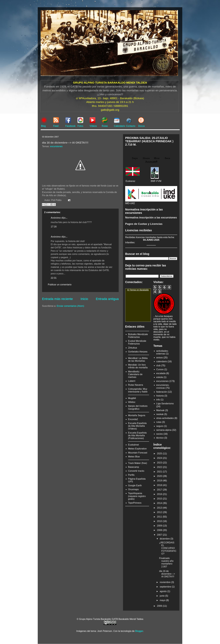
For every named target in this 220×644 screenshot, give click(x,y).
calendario (162, 361)
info (158, 400)
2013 (160, 508)
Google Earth (135, 485)
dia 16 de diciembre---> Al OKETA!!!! (167, 574)
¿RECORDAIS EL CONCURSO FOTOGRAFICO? (168, 548)
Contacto (131, 126)
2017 (160, 490)
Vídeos (93, 126)
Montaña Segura (137, 415)
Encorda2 (133, 419)
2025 (160, 454)
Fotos (80, 126)
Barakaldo (144, 290)
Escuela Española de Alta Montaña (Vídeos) (137, 426)
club (158, 366)
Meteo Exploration (137, 449)
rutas (159, 422)
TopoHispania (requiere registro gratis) (137, 496)
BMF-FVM (156, 181)
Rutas (105, 126)
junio (162, 596)
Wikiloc (132, 402)
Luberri (132, 381)
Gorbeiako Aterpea (138, 352)
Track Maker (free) (138, 463)
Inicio (84, 299)
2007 (160, 535)
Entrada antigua (107, 299)
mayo (163, 600)
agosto (163, 591)
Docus (141, 126)
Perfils (131, 475)
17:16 (54, 227)
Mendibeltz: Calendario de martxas (135, 374)
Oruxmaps (133, 489)
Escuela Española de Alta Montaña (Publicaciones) (137, 435)
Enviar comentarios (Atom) (70, 306)
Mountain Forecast (138, 453)
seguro (160, 426)
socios (160, 434)
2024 (160, 458)
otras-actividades (165, 418)
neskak (160, 414)
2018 (160, 485)
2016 (160, 494)
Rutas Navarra (136, 385)
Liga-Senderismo (165, 404)
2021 (160, 472)
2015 (160, 499)
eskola (160, 377)
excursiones (56, 146)
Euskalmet (133, 445)
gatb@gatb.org (110, 110)
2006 (160, 606)
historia (160, 396)
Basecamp (134, 467)
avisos (160, 358)
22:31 (54, 278)
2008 (160, 530)
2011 (160, 517)
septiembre (166, 587)
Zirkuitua (132, 348)
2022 (160, 467)
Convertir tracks (136, 471)
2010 (160, 521)
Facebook (70, 126)
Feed (56, 126)
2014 (160, 503)
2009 (160, 526)
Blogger (139, 631)
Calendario (119, 126)
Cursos (160, 369)
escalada (161, 373)
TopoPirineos (135, 503)
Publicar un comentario (60, 285)
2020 (160, 476)
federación (162, 392)
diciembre (165, 539)
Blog (43, 126)
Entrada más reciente (57, 299)
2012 (160, 512)
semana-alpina (164, 430)
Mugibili (132, 398)
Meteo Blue (134, 457)
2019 (160, 481)
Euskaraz (130, 181)
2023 (160, 463)
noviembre (165, 582)
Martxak (160, 410)
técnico (160, 438)
